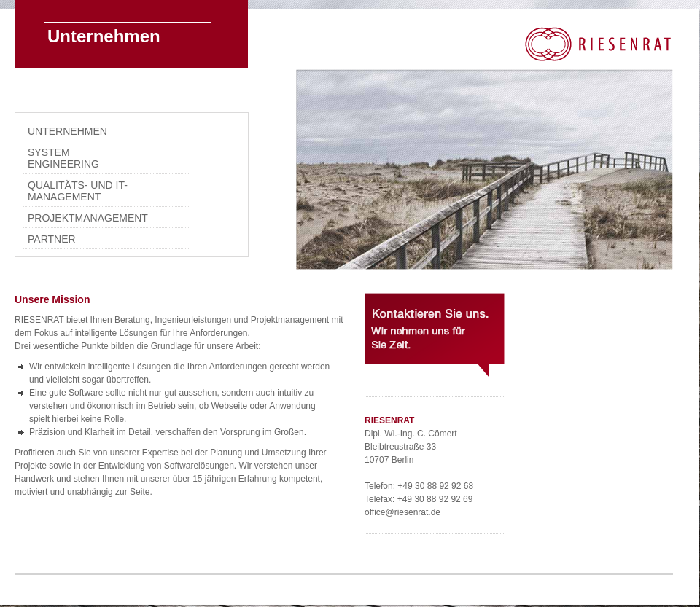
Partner (52, 239)
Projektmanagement (83, 218)
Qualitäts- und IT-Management (78, 191)
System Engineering (63, 158)
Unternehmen (67, 131)
